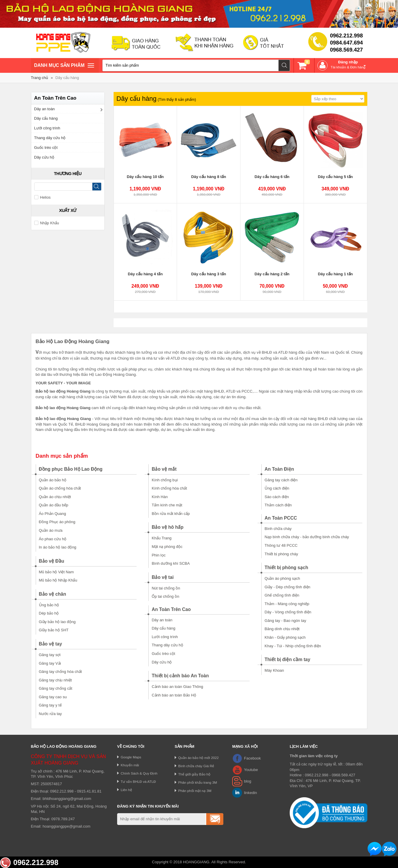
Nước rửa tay (50, 714)
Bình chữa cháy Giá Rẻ (196, 766)
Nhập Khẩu (47, 223)
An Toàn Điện (279, 469)
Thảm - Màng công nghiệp (287, 604)
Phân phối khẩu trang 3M (198, 782)
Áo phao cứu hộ (53, 539)
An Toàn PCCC (281, 518)
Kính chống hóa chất (169, 488)
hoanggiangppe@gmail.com (66, 826)
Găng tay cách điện (281, 480)
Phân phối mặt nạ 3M (195, 791)
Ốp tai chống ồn (165, 596)
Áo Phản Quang (53, 514)
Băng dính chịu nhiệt (282, 629)
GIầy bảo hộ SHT (54, 630)
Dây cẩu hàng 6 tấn (272, 177)
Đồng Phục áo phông (57, 522)
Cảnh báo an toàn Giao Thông (177, 687)
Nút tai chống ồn (166, 588)
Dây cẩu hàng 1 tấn (335, 274)
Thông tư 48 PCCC (281, 545)
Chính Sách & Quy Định (139, 773)
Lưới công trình (47, 128)
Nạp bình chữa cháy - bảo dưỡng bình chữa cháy (307, 537)
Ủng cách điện (277, 488)
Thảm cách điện (278, 505)
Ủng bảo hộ (49, 605)
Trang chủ (40, 78)
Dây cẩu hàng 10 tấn (145, 177)
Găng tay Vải (50, 663)
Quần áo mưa (51, 530)
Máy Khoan (274, 670)
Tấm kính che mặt (167, 505)
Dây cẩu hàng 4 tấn (145, 274)
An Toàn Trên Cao (171, 609)
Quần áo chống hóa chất (60, 488)
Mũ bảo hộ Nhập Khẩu (58, 580)
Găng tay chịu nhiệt (55, 680)
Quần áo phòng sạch (282, 578)
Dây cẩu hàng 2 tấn (272, 274)
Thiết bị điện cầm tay (288, 659)
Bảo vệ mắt (164, 469)
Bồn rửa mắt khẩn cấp (171, 514)
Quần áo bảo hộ (53, 480)
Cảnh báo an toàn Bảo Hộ (174, 695)
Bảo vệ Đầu (52, 561)
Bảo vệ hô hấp (168, 527)
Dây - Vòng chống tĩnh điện (288, 612)
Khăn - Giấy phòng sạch (285, 637)
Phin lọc (159, 555)
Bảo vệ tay (51, 644)
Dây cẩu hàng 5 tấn (335, 177)
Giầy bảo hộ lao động (57, 622)
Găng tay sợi (50, 655)
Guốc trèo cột (46, 148)
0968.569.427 (347, 50)
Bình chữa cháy (278, 529)
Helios (42, 197)
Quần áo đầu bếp (54, 505)
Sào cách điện (277, 497)
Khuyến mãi (130, 765)
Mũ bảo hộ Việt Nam (56, 572)
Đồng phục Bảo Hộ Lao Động (71, 469)
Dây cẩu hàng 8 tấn (209, 177)
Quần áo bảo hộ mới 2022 (198, 758)
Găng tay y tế (50, 705)
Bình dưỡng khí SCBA (171, 563)
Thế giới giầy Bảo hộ (194, 774)
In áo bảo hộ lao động (58, 547)
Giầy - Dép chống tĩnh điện (288, 587)
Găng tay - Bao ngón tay (285, 621)
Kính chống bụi (165, 480)
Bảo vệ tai (163, 577)
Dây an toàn (45, 109)
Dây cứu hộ (44, 157)
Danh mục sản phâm (64, 66)
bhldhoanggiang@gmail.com (67, 799)
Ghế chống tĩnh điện (282, 595)
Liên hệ (126, 790)
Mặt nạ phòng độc (167, 547)
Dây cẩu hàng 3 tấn (209, 274)
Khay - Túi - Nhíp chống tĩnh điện (293, 646)
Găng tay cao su (53, 697)
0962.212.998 (347, 36)
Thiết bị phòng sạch (286, 568)
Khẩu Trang (162, 538)
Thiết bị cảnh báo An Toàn (180, 676)
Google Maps (131, 757)
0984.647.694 (347, 43)
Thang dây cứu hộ (50, 138)
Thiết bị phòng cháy (281, 554)
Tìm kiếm (284, 65)
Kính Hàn (160, 497)
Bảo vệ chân (53, 594)
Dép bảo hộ (49, 613)
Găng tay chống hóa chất (60, 672)
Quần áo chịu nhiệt (55, 497)
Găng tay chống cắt (56, 688)
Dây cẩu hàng (67, 78)
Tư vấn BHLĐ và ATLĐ (138, 781)
